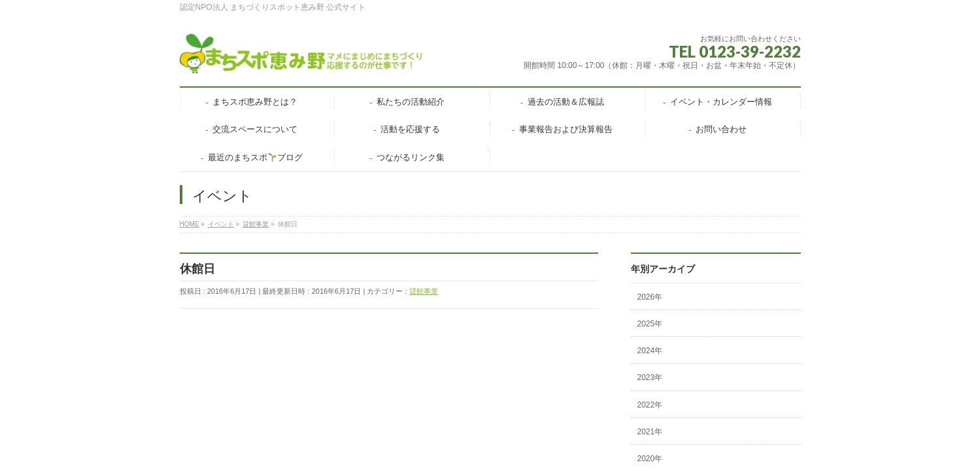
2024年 (650, 351)
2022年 (650, 405)
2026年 (650, 297)
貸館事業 (424, 291)
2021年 (650, 432)
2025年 (650, 324)
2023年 (650, 377)
